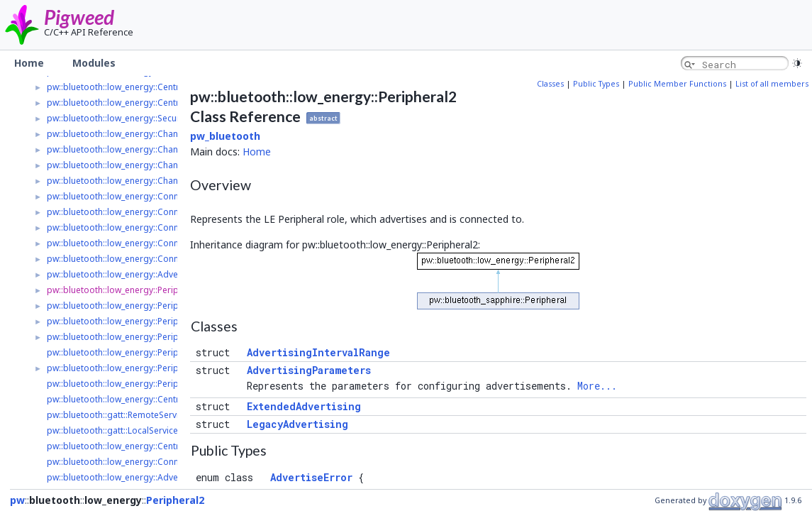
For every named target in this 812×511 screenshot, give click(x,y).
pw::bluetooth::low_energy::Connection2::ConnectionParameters (177, 212)
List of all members (772, 84)
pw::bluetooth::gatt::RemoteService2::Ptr (128, 415)
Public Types (596, 84)
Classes (550, 84)
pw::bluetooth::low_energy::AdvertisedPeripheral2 (148, 274)
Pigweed (79, 17)
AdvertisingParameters (309, 370)
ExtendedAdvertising (304, 406)
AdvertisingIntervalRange (318, 352)
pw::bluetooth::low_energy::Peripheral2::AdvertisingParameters (175, 368)
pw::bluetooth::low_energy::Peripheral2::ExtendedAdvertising (170, 337)
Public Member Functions (677, 84)
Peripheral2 (175, 500)
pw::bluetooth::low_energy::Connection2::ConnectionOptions (169, 243)
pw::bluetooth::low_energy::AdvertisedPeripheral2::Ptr (156, 477)
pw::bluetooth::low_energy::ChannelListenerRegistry (151, 165)
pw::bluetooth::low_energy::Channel (118, 134)
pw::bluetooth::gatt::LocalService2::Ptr (123, 430)
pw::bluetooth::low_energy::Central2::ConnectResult (150, 399)
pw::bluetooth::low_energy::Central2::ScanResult (143, 87)
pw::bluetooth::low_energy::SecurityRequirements (146, 118)
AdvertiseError (311, 477)
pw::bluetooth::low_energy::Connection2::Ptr (135, 462)
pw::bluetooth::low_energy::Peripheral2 (126, 290)
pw (17, 500)
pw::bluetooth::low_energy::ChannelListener (135, 149)
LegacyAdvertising (297, 424)
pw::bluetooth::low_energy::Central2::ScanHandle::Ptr (153, 446)
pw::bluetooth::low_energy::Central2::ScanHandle (145, 103)
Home (257, 152)
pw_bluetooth (225, 136)
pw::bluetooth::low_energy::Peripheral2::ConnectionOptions (167, 384)
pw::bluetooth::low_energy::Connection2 (128, 196)
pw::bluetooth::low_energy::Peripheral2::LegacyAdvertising (165, 321)
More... (597, 386)
